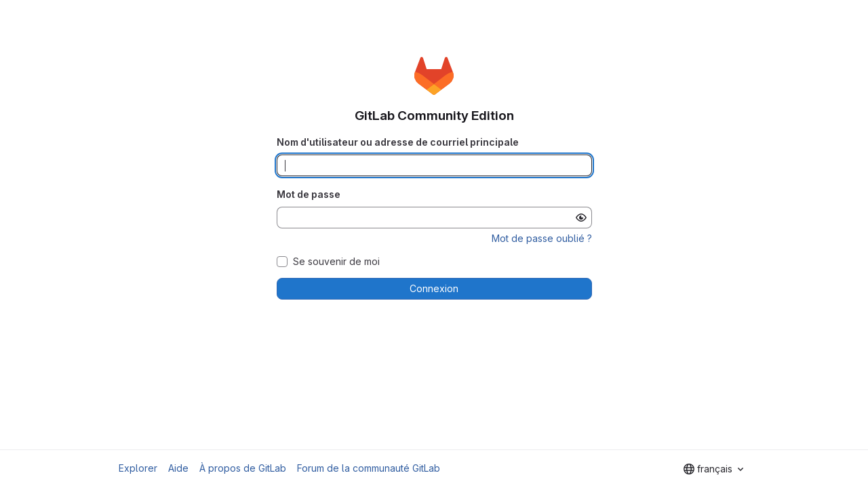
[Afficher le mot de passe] (581, 218)
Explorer (138, 468)
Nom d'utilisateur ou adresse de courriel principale (398, 142)
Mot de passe (309, 194)
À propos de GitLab (243, 468)
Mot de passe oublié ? (542, 238)
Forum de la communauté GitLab (369, 468)
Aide (178, 468)
